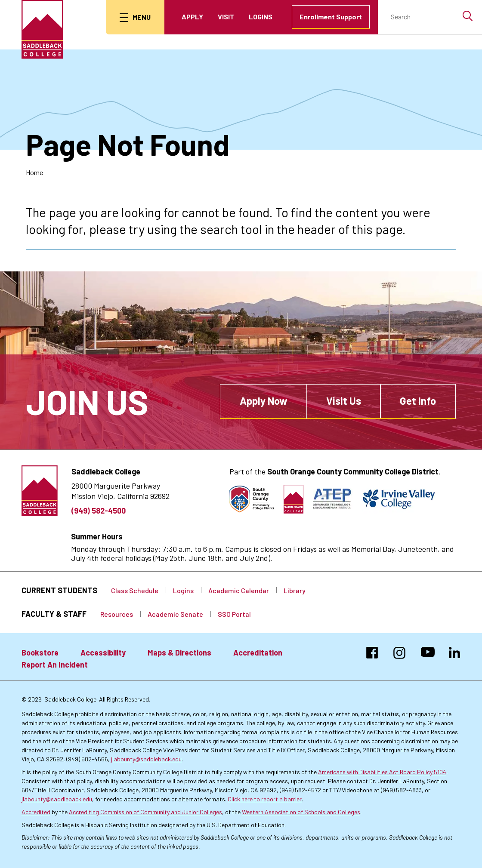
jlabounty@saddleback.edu (146, 759)
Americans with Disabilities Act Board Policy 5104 (382, 772)
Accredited (36, 812)
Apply (192, 17)
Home (34, 172)
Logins (261, 17)
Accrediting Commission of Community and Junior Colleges (145, 812)
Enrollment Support (331, 17)
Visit (226, 17)
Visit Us (344, 401)
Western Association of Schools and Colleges (301, 812)
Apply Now (264, 401)
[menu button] (135, 17)
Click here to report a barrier (265, 799)
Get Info (418, 401)
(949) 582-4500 (99, 511)
